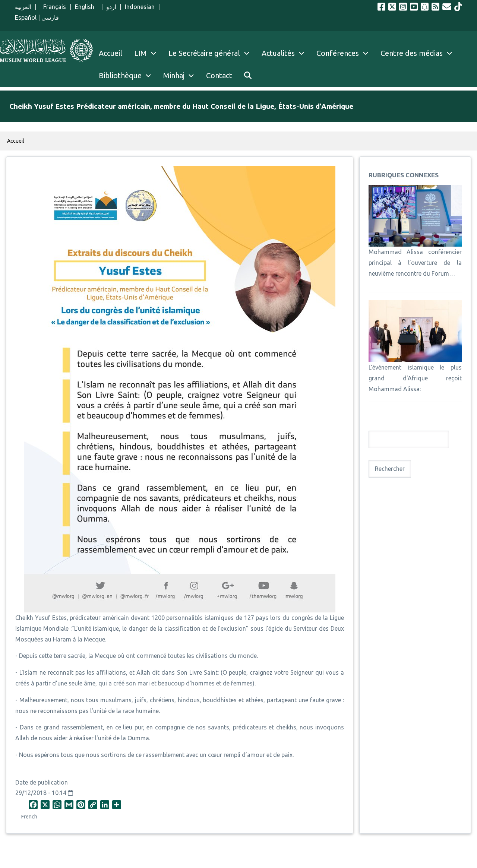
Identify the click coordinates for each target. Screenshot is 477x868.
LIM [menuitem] (140, 53)
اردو (111, 7)
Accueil (16, 141)
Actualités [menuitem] (278, 53)
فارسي (50, 18)
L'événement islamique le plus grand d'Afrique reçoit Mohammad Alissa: (415, 378)
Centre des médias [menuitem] (412, 53)
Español (26, 18)
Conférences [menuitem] (338, 53)
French (29, 817)
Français (53, 7)
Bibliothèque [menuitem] (120, 75)
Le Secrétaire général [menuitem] (212, 53)
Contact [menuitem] (219, 75)
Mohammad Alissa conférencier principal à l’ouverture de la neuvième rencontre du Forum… (415, 263)
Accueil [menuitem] (110, 53)
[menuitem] (248, 76)
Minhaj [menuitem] (174, 75)
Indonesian (140, 7)
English (86, 7)
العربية (23, 7)
